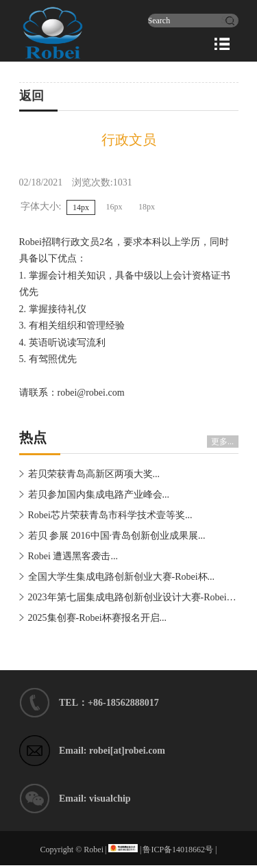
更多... (222, 442)
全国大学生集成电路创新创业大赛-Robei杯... (122, 577)
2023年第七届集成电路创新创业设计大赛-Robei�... (136, 597)
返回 (32, 96)
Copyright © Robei (72, 850)
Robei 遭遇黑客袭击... (73, 556)
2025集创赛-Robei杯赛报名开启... (98, 618)
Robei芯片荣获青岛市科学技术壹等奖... (110, 515)
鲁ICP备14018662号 (178, 850)
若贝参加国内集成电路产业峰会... (99, 495)
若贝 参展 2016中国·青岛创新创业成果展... (117, 536)
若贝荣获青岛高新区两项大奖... (94, 474)
